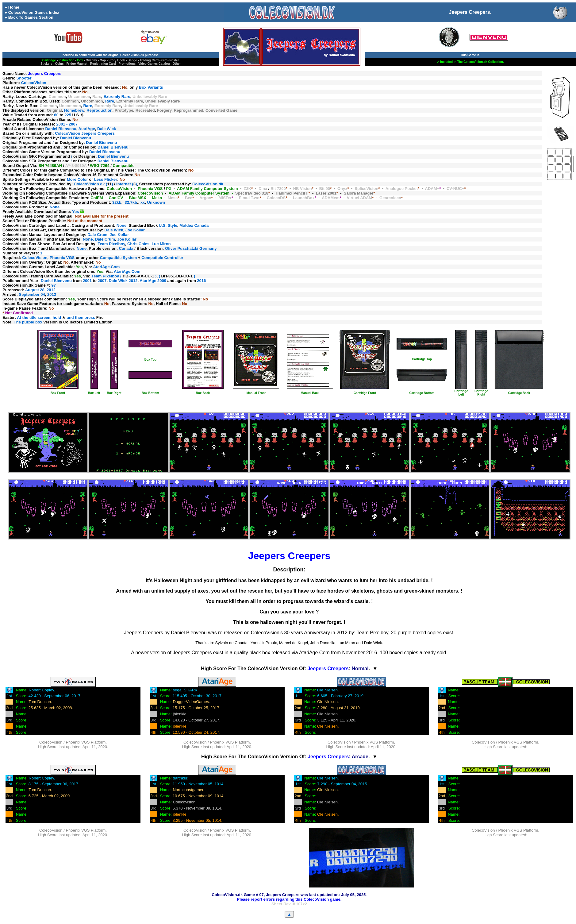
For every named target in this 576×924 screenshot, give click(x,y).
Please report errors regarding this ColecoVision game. (289, 899)
